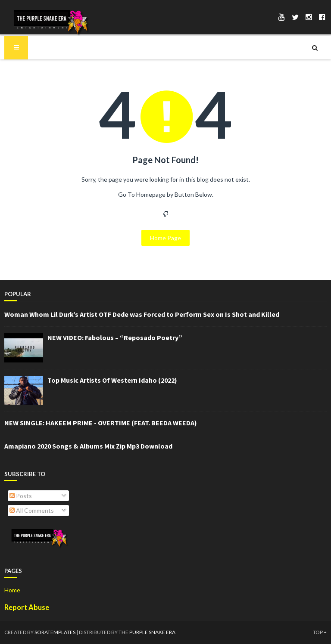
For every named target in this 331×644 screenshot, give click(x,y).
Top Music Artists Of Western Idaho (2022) (112, 380)
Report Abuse (27, 607)
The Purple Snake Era (147, 632)
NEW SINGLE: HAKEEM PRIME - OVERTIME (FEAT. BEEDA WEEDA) (101, 423)
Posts (21, 496)
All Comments (32, 510)
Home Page (165, 238)
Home (12, 590)
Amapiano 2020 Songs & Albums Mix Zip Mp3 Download (88, 446)
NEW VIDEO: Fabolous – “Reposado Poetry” (115, 337)
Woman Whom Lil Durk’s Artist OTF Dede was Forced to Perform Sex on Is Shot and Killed (142, 314)
